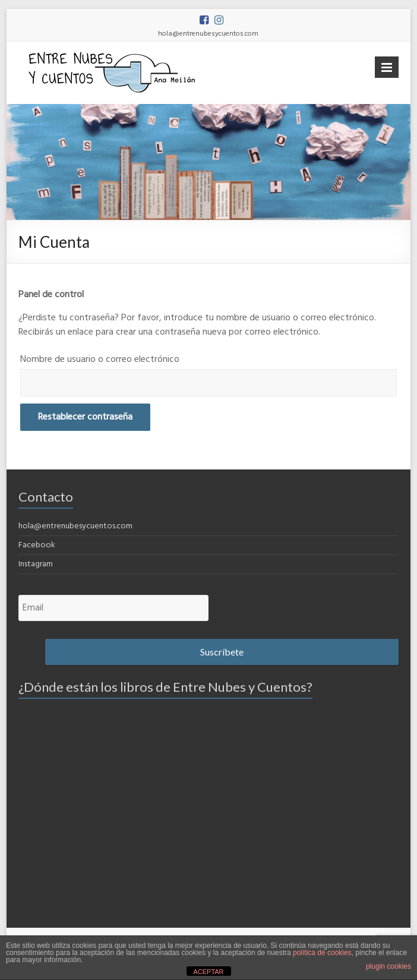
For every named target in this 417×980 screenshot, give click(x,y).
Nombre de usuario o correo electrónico (100, 360)
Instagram (36, 564)
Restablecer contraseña (85, 417)
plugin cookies (388, 966)
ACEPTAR (208, 972)
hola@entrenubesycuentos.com (75, 526)
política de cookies (322, 953)
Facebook (37, 545)
